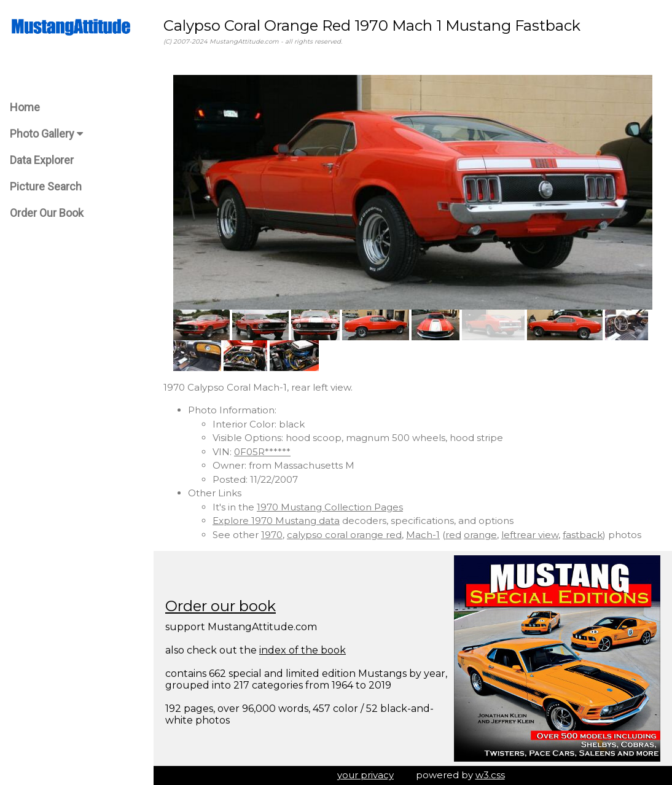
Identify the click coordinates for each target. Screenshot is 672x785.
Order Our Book (47, 213)
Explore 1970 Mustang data (276, 521)
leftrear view (530, 535)
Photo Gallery (46, 134)
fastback (583, 535)
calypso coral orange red (344, 535)
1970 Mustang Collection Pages (330, 507)
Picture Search (46, 186)
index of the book (303, 650)
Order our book (221, 606)
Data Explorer (42, 160)
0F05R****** (262, 452)
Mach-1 (423, 535)
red (453, 535)
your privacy (365, 775)
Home (25, 107)
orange (480, 535)
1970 (272, 535)
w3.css (490, 775)
